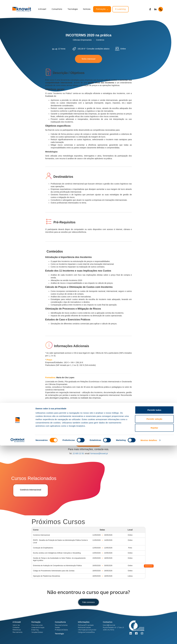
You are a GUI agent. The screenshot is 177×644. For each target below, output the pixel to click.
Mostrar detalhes (149, 639)
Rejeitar (154, 626)
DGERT (102, 423)
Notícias (87, 9)
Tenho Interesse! (89, 59)
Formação (101, 9)
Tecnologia (73, 9)
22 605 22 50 (78, 453)
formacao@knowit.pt (99, 453)
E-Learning (120, 9)
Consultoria (57, 9)
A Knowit (42, 9)
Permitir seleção (154, 617)
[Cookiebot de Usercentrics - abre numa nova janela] (18, 639)
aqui (121, 423)
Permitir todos (154, 608)
